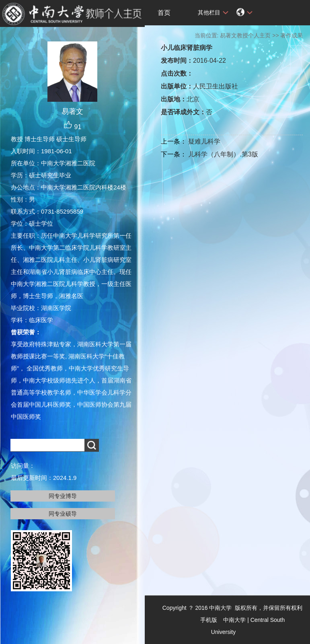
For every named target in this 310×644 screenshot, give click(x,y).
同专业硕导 (63, 514)
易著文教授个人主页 (245, 35)
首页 (164, 13)
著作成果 (292, 35)
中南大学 (234, 620)
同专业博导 (63, 496)
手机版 (209, 620)
